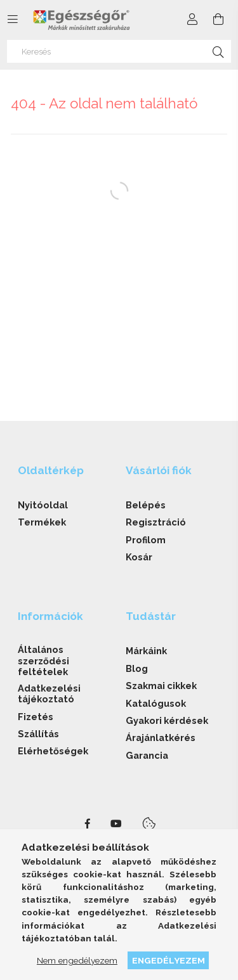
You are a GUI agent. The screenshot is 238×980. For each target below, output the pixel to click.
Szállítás (38, 734)
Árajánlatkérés (161, 738)
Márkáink (146, 651)
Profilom (146, 540)
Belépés (146, 505)
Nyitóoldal (43, 505)
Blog (137, 668)
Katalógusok (156, 703)
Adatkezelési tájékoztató (49, 693)
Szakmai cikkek (161, 686)
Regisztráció (156, 522)
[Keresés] (119, 51)
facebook (88, 824)
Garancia (147, 755)
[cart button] (218, 20)
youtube (116, 824)
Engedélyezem (169, 960)
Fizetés (36, 717)
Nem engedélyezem (77, 960)
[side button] (13, 20)
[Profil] (192, 20)
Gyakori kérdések (167, 720)
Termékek (42, 522)
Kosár (139, 557)
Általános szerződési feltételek (43, 661)
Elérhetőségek (53, 751)
